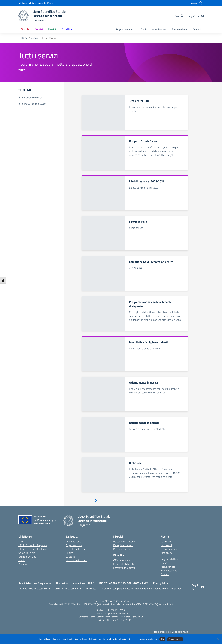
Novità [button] (52, 29)
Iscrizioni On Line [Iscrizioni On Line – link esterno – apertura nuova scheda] (27, 557)
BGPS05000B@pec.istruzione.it (158, 604)
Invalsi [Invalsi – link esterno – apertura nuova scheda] (22, 560)
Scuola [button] (25, 29)
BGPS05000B (122, 613)
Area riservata (159, 29)
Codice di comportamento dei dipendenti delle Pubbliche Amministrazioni (142, 588)
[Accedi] (197, 3)
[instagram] (202, 16)
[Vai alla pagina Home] (24, 38)
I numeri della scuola (77, 560)
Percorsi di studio (122, 549)
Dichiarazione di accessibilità (34, 588)
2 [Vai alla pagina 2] (91, 500)
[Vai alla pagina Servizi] (35, 38)
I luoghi (70, 553)
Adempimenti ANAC (83, 583)
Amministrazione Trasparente (35, 583)
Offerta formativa (122, 560)
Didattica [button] (67, 29)
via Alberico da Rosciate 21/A (115, 601)
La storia (70, 557)
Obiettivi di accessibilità (68, 588)
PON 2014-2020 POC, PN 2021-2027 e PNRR (124, 583)
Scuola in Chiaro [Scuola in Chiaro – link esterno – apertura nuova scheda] (27, 553)
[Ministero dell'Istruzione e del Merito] (36, 3)
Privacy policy (175, 639)
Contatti (197, 29)
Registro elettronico (126, 29)
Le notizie (166, 541)
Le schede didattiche (124, 564)
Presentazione (73, 541)
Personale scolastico (35, 104)
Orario (144, 29)
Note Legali (92, 588)
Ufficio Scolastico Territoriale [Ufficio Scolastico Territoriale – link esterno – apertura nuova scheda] (33, 549)
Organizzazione (74, 545)
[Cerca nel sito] (179, 16)
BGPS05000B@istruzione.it (96, 604)
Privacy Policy (161, 583)
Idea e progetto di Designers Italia (170, 632)
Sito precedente (180, 29)
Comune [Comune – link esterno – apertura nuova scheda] (23, 564)
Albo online (167, 553)
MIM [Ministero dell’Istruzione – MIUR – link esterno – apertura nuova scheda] (21, 541)
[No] (218, 639)
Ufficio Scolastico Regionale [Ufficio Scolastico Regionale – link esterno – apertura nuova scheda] (33, 545)
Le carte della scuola (77, 549)
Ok (162, 639)
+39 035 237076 (67, 604)
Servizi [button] (39, 29)
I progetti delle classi (124, 568)
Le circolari (166, 545)
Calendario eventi (170, 549)
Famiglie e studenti (34, 97)
